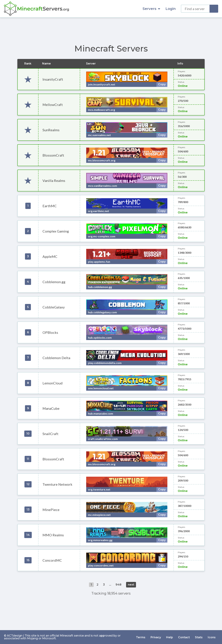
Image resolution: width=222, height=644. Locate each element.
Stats (199, 637)
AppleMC (50, 256)
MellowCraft (53, 105)
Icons (212, 637)
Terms (141, 637)
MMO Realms (53, 535)
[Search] (214, 9)
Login (171, 9)
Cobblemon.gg (54, 282)
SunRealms (51, 130)
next (131, 585)
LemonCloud (53, 383)
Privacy (156, 637)
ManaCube (51, 408)
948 (118, 585)
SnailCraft (50, 434)
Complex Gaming (56, 231)
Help (170, 637)
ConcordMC (52, 560)
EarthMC (50, 206)
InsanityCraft (53, 79)
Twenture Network (57, 484)
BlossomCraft (53, 155)
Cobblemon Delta (56, 358)
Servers (151, 9)
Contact (184, 637)
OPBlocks (50, 332)
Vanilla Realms (54, 181)
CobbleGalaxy (54, 307)
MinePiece (51, 510)
